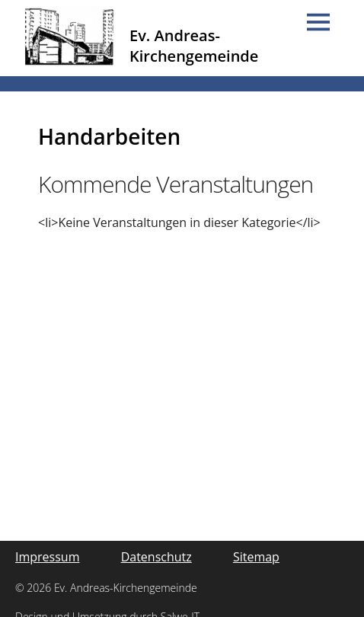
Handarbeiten (109, 136)
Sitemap (256, 557)
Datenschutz (156, 557)
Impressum (47, 557)
